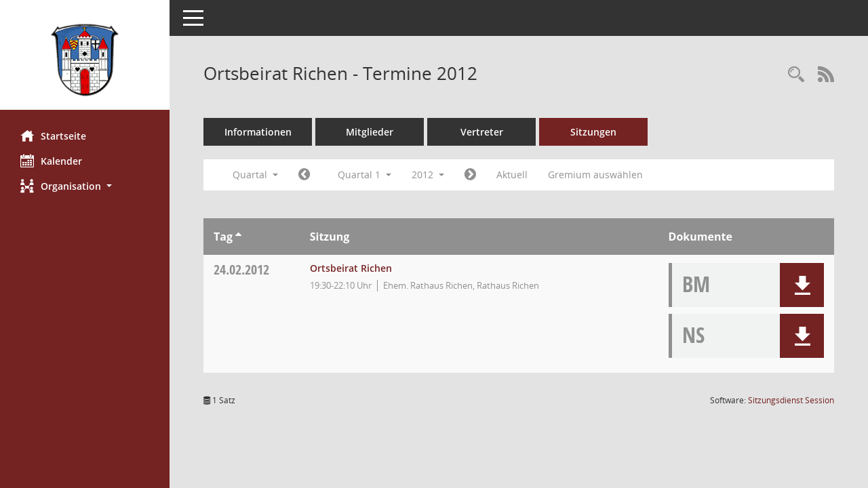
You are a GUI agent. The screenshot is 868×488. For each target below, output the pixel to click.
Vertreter (482, 132)
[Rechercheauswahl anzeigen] (796, 75)
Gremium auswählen (595, 175)
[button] (85, 186)
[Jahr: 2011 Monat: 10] (304, 175)
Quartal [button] (255, 175)
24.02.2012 (241, 269)
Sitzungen (593, 132)
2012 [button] (428, 175)
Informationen (258, 132)
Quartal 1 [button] (364, 175)
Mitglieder (370, 132)
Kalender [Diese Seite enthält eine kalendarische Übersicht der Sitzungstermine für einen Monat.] (51, 161)
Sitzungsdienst (791, 400)
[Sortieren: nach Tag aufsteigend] (238, 237)
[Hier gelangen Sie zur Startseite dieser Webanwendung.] (85, 60)
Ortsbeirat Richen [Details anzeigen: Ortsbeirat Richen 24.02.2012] (351, 268)
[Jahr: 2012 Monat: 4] (470, 175)
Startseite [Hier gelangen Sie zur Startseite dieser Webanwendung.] (53, 136)
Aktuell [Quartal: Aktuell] (512, 175)
